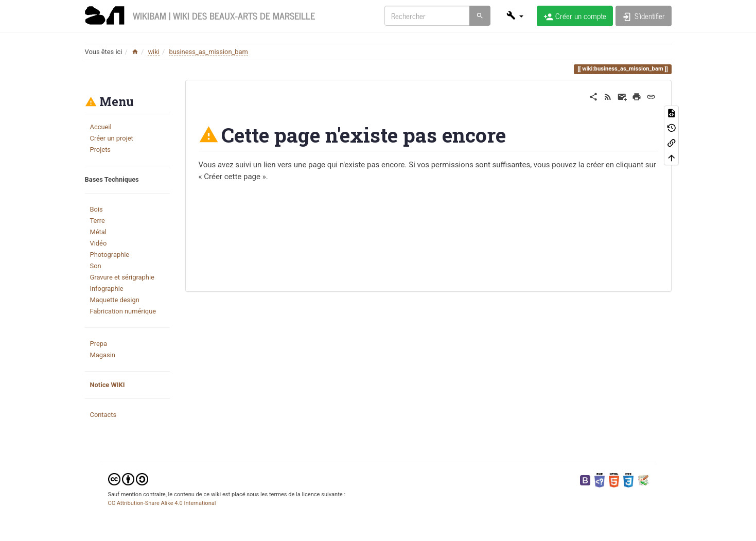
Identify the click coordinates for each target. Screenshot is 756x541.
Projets (101, 150)
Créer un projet (112, 138)
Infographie (107, 289)
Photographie (110, 255)
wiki (154, 52)
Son (96, 266)
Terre (98, 221)
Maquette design (115, 300)
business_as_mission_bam (208, 52)
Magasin (103, 355)
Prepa (99, 344)
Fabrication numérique (123, 311)
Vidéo (99, 243)
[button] (515, 15)
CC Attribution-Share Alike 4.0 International (162, 503)
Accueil (101, 127)
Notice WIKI (108, 385)
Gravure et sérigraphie (122, 277)
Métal (98, 232)
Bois (96, 209)
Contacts (103, 415)
